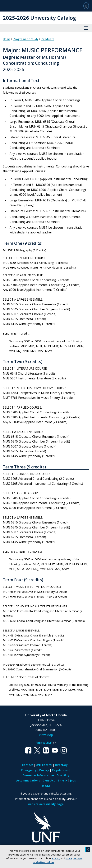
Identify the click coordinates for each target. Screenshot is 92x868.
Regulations (60, 770)
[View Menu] (86, 28)
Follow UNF (44, 743)
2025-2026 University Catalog (39, 18)
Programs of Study (26, 39)
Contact (28, 765)
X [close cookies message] (88, 850)
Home (7, 39)
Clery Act (49, 780)
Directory (61, 765)
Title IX (62, 780)
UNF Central (44, 765)
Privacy (56, 858)
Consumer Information (38, 775)
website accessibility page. (46, 804)
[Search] (86, 6)
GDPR (69, 858)
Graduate (48, 39)
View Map (46, 735)
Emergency (29, 770)
